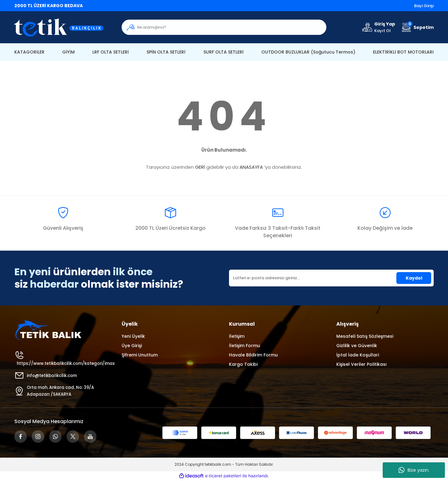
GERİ (200, 167)
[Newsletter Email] (331, 278)
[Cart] (417, 27)
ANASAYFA (251, 167)
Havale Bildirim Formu (253, 355)
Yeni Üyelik (133, 336)
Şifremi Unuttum (140, 355)
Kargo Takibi (243, 364)
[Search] (224, 27)
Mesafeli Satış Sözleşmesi (365, 336)
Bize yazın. (414, 470)
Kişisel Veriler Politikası (362, 364)
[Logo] (63, 27)
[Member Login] (378, 27)
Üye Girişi (132, 346)
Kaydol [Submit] (414, 278)
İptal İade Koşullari (358, 355)
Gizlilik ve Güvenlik (357, 346)
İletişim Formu (245, 346)
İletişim (237, 336)
